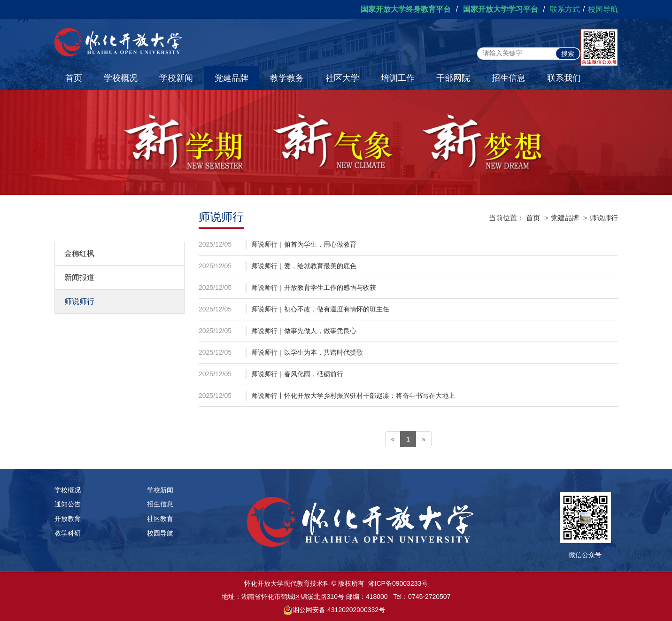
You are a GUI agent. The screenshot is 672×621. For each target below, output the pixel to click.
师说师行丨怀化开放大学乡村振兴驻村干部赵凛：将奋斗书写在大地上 (353, 396)
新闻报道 (79, 277)
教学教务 (287, 78)
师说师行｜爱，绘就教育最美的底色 (304, 266)
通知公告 (68, 504)
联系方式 (565, 9)
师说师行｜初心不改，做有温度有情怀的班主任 (320, 309)
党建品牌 (232, 78)
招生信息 (509, 78)
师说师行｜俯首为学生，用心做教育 (304, 244)
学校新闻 (176, 78)
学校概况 (121, 78)
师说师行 (79, 301)
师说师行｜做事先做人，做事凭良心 (304, 331)
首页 (74, 78)
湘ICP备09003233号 (398, 583)
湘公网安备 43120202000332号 (339, 610)
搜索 (568, 54)
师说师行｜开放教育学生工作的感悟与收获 (314, 287)
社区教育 (160, 519)
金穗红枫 (79, 253)
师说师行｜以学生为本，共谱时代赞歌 (307, 352)
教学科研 (68, 533)
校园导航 (603, 9)
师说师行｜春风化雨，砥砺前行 (297, 374)
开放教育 (68, 519)
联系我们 (564, 78)
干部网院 (453, 78)
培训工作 (398, 78)
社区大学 (342, 78)
